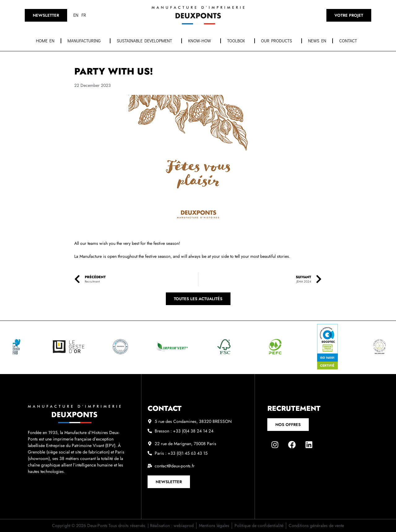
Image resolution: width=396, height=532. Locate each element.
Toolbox (238, 41)
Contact (350, 41)
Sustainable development (146, 41)
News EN (317, 41)
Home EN (45, 41)
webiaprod (184, 526)
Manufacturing (86, 41)
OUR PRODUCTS (278, 41)
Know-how (201, 41)
